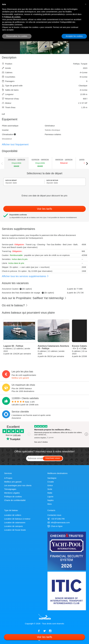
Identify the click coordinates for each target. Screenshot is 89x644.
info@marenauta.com (59, 522)
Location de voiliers (13, 515)
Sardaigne (52, 478)
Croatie (51, 482)
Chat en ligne (55, 526)
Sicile (50, 489)
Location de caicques (14, 526)
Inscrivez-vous (53, 458)
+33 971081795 (56, 519)
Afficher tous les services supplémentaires (25, 276)
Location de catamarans (15, 522)
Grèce (50, 485)
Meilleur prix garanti (20, 378)
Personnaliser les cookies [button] (17, 36)
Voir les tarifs (44, 209)
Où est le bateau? (15, 305)
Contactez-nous (54, 515)
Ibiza (50, 504)
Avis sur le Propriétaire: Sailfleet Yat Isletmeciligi (34, 298)
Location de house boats (15, 530)
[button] (86, 4)
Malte (50, 493)
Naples (51, 500)
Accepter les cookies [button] (74, 36)
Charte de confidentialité (15, 500)
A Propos (8, 478)
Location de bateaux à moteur (17, 519)
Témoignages (10, 489)
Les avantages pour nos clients (18, 485)
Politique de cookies (13, 497)
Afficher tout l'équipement (15, 144)
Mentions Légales (12, 493)
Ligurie (50, 497)
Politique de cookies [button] (12, 17)
